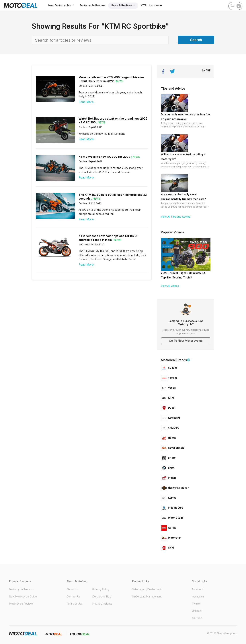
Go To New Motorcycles (186, 341)
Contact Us (73, 597)
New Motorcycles (61, 5)
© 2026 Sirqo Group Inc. (222, 633)
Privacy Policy (101, 589)
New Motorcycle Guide (23, 597)
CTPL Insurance (151, 5)
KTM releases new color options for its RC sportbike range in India (108, 238)
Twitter (196, 604)
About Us (72, 589)
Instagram (198, 597)
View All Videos (170, 286)
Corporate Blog (102, 597)
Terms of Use (75, 604)
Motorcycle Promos (93, 5)
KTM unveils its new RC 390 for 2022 (104, 157)
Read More (86, 102)
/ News (119, 81)
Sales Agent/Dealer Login (147, 589)
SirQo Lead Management (147, 597)
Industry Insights (102, 604)
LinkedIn (197, 611)
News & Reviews (123, 5)
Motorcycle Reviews (21, 604)
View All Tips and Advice (176, 217)
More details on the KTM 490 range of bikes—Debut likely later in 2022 (111, 79)
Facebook (198, 589)
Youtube (197, 618)
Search (196, 40)
